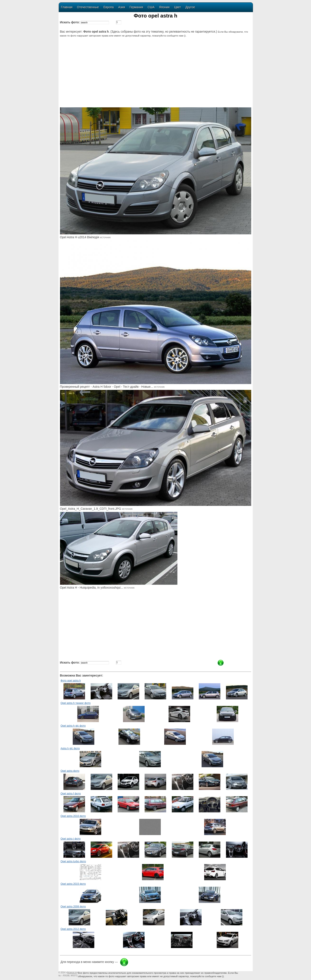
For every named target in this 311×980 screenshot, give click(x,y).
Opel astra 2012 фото (73, 929)
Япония (164, 7)
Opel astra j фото (71, 839)
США (151, 7)
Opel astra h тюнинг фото (76, 703)
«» (72, 973)
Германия (136, 7)
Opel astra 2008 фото (73, 907)
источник (105, 237)
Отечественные (88, 7)
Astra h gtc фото (70, 748)
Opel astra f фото (71, 794)
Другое (190, 7)
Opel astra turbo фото (73, 861)
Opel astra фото (70, 771)
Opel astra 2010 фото (73, 816)
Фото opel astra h (71, 681)
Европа (109, 7)
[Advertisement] (156, 75)
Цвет (178, 7)
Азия (122, 7)
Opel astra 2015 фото (73, 884)
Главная (67, 7)
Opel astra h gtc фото (73, 726)
